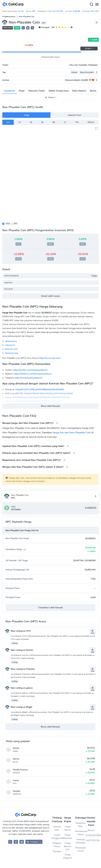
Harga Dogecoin (68, 856)
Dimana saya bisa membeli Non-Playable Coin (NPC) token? (39, 453)
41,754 (21, 11)
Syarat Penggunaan (57, 837)
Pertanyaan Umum (81, 849)
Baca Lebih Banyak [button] (50, 406)
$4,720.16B (58, 11)
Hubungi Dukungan (81, 841)
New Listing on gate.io (19, 688)
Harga (27, 115)
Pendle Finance (20, 770)
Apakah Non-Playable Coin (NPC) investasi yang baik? (36, 446)
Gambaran (10, 91)
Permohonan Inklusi (81, 833)
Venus (16, 780)
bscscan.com (11, 349)
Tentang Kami (57, 828)
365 (34, 11)
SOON (16, 748)
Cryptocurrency (9, 17)
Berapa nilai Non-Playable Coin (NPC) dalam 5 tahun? (35, 467)
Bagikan (50, 97)
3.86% (93, 40)
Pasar (22, 91)
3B (42, 122)
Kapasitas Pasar (75, 115)
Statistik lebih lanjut (51, 57)
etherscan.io (11, 341)
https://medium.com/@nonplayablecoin (33, 374)
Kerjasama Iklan (81, 825)
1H (8, 122)
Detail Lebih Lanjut (50, 296)
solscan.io (10, 345)
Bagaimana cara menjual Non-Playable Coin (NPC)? (34, 460)
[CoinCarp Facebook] (16, 842)
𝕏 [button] (23, 28)
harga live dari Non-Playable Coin (72, 433)
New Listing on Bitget (19, 707)
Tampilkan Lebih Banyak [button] (50, 608)
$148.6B (76, 11)
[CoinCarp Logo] (14, 4)
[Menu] (97, 4)
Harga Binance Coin (68, 846)
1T (65, 122)
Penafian (57, 851)
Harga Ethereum (68, 837)
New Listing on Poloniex (20, 669)
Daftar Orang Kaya (59, 91)
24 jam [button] (89, 49)
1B (31, 122)
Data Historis (79, 91)
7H (20, 122)
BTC (16, 224)
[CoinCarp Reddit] (22, 842)
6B (54, 122)
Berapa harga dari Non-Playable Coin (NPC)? (30, 423)
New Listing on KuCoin (19, 650)
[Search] (91, 4)
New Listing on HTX (18, 631)
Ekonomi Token (37, 91)
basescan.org (11, 353)
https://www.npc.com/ (50, 358)
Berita (93, 91)
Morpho (17, 791)
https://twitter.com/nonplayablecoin (30, 370)
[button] (28, 28)
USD (8, 224)
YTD (77, 122)
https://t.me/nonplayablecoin (29, 378)
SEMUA (91, 122)
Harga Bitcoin (68, 828)
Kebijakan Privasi (57, 845)
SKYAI (16, 759)
